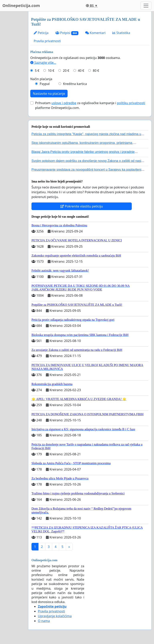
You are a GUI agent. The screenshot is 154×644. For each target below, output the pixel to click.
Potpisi (67, 33)
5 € (37, 71)
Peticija (41, 33)
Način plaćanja (41, 79)
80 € (96, 71)
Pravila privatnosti (47, 41)
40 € (81, 71)
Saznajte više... (43, 63)
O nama (44, 621)
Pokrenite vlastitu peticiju (82, 206)
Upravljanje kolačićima (55, 616)
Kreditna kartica (75, 84)
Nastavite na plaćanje (49, 94)
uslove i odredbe (64, 103)
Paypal (45, 84)
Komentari (95, 33)
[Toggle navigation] (146, 6)
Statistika (121, 33)
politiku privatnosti (131, 103)
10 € (51, 71)
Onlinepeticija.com (21, 5)
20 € (66, 71)
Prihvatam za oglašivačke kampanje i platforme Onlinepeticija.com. (90, 105)
